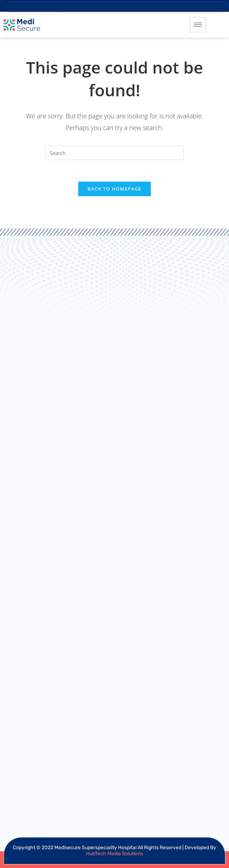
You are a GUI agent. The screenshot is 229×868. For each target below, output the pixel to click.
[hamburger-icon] (198, 25)
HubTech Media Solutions (114, 854)
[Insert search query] (114, 153)
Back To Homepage (114, 189)
